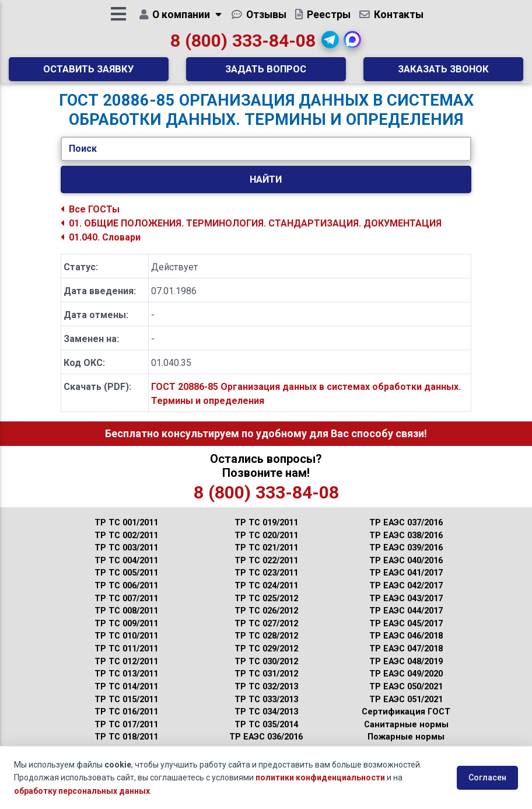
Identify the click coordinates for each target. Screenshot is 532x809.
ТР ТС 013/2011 (126, 683)
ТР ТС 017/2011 (126, 733)
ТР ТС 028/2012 (266, 645)
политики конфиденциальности (320, 777)
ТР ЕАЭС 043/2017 (406, 607)
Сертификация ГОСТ (406, 721)
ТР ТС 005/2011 (126, 582)
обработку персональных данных (82, 791)
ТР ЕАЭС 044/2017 (406, 620)
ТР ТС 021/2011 (266, 557)
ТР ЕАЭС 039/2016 (406, 557)
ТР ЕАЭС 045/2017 (406, 632)
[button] (330, 44)
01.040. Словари (101, 247)
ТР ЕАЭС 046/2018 (406, 645)
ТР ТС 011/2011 (126, 658)
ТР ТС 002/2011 (126, 544)
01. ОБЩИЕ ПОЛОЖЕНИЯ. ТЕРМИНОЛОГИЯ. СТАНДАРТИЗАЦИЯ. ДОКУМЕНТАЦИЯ (251, 233)
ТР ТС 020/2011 (266, 544)
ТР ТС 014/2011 (126, 695)
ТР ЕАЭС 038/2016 (406, 544)
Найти (266, 188)
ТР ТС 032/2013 (266, 695)
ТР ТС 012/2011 (126, 670)
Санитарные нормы (406, 733)
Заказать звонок (443, 73)
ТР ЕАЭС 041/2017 (406, 582)
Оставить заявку (89, 73)
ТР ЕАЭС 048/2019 (406, 670)
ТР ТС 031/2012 (266, 683)
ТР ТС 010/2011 (126, 645)
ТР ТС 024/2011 (266, 594)
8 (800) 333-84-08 (243, 45)
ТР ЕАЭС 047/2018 (406, 658)
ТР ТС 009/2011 (126, 632)
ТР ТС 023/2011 (266, 582)
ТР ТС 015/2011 (126, 708)
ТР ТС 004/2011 (126, 569)
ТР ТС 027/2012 (266, 632)
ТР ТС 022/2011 (266, 569)
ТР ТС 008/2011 (126, 620)
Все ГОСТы (90, 219)
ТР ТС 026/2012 (266, 620)
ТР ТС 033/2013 (266, 708)
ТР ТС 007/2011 (126, 607)
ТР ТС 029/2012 (266, 658)
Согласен (487, 777)
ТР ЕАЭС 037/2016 (406, 531)
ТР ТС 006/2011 (126, 594)
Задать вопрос (266, 73)
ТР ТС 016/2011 (126, 721)
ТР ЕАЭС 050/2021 (406, 695)
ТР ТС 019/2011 (266, 531)
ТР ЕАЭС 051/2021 (406, 708)
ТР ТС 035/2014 (266, 733)
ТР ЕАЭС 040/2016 (406, 569)
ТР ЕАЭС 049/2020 (406, 683)
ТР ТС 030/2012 (266, 670)
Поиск (83, 157)
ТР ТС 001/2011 (126, 531)
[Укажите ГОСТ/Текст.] (266, 158)
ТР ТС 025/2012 (266, 607)
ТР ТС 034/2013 (266, 721)
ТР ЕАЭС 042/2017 (406, 594)
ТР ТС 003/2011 (126, 557)
